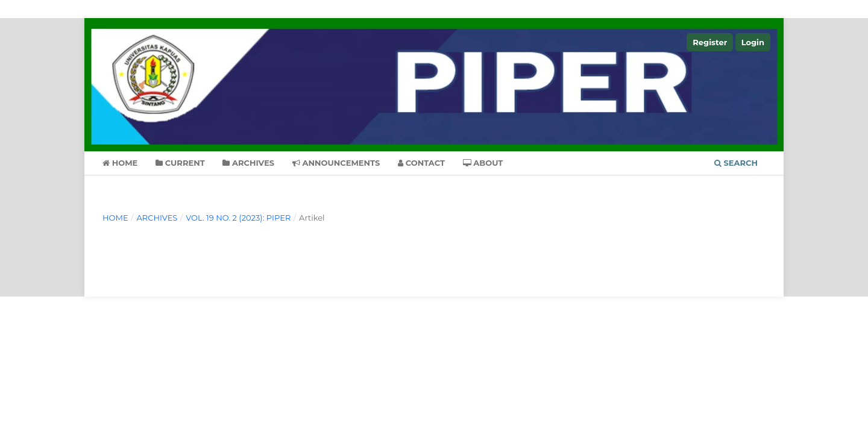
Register (710, 42)
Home (120, 163)
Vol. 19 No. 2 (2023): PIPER (238, 218)
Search (736, 163)
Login (753, 42)
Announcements (336, 163)
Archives (248, 163)
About (483, 163)
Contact (421, 163)
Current (180, 163)
